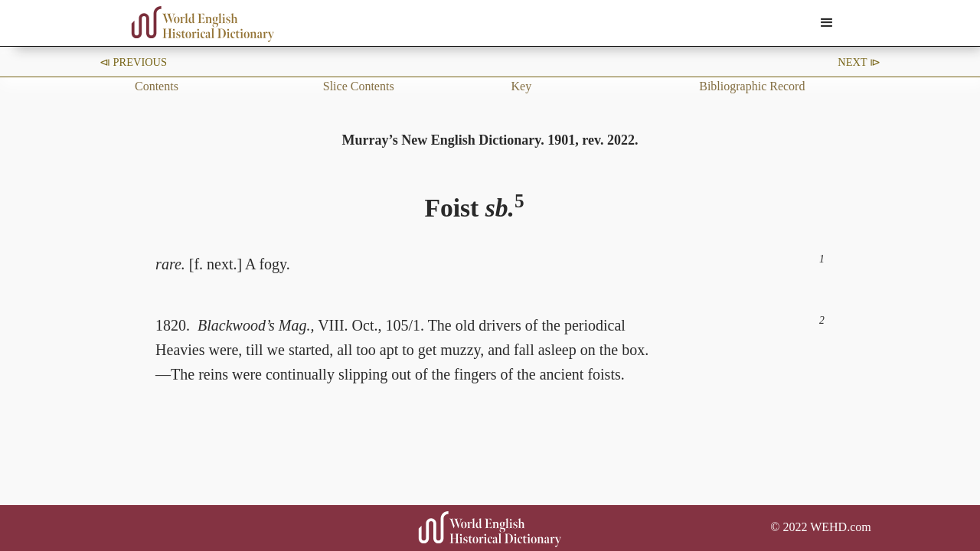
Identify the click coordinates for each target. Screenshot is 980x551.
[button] (827, 23)
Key (522, 86)
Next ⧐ (859, 62)
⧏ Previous (133, 62)
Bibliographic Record (752, 86)
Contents (157, 86)
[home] (203, 24)
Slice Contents (359, 86)
